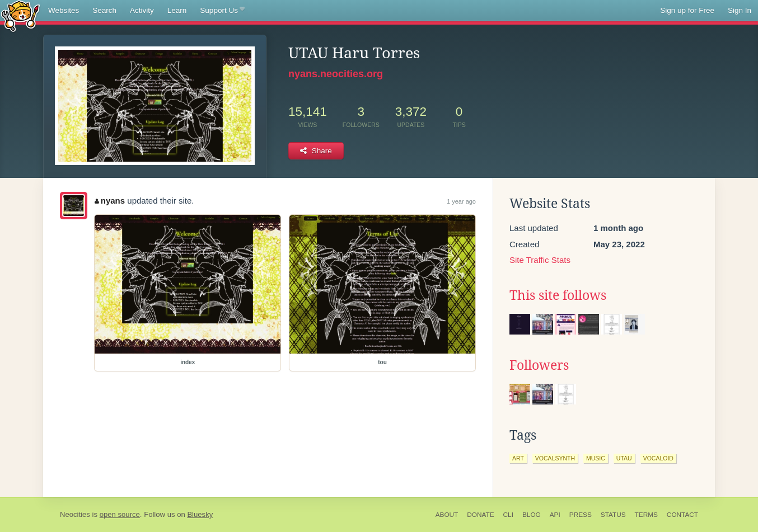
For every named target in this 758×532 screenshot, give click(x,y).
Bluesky (200, 514)
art (518, 458)
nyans (110, 201)
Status (613, 515)
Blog (532, 515)
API (555, 515)
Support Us (222, 11)
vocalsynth (555, 458)
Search (104, 10)
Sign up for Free (687, 10)
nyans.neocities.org (336, 74)
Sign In (740, 10)
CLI (508, 515)
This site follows (558, 295)
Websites (64, 10)
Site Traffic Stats (540, 260)
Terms (646, 515)
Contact (682, 515)
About (447, 515)
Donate (480, 515)
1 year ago (461, 201)
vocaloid (658, 458)
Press (581, 515)
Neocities (75, 514)
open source (120, 514)
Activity (142, 10)
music (596, 458)
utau (624, 458)
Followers (539, 365)
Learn (177, 10)
